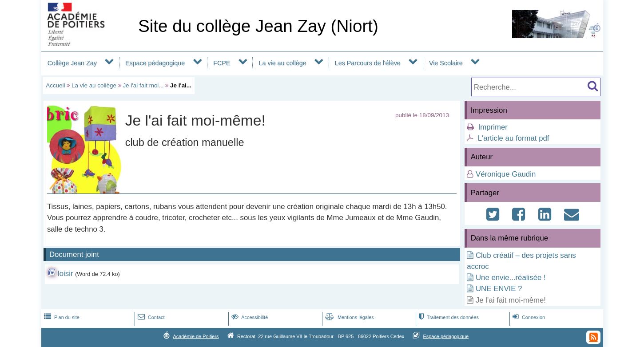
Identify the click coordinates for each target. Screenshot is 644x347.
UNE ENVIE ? (499, 289)
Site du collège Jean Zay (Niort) (258, 26)
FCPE (222, 63)
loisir (66, 274)
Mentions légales (349, 317)
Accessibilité (249, 317)
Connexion (528, 317)
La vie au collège (283, 63)
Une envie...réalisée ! (511, 278)
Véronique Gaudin (506, 174)
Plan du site (61, 317)
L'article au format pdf (514, 138)
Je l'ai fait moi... (143, 85)
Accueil (55, 85)
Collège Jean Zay (72, 63)
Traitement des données (448, 317)
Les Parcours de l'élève (368, 63)
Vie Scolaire (446, 63)
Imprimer (493, 127)
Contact (150, 317)
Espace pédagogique (155, 63)
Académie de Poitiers (196, 336)
